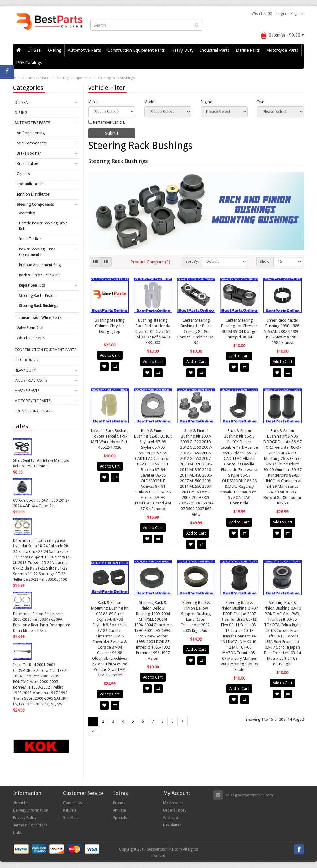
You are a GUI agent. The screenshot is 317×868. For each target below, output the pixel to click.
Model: (150, 102)
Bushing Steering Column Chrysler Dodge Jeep (110, 326)
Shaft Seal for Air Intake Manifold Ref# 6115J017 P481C (41, 463)
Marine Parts (248, 50)
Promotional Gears (34, 411)
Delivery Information (31, 810)
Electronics (26, 360)
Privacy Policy (25, 818)
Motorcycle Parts (282, 50)
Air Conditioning (31, 133)
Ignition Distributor (33, 194)
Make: (93, 102)
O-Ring (55, 50)
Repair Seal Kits (32, 285)
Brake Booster (29, 153)
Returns (70, 810)
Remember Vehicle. (107, 122)
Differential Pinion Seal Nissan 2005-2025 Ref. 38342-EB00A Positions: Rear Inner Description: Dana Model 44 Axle (41, 622)
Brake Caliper (28, 164)
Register (297, 14)
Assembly (27, 213)
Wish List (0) (262, 14)
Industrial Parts (215, 50)
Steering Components (74, 78)
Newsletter (172, 825)
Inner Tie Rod (30, 239)
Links (17, 833)
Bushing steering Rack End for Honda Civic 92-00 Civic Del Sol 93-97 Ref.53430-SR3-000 (153, 331)
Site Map (70, 818)
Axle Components (32, 143)
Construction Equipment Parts (136, 50)
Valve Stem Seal (30, 328)
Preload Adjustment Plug (40, 265)
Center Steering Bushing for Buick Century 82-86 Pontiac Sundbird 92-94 (196, 331)
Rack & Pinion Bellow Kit (39, 275)
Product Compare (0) (150, 262)
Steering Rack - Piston (37, 296)
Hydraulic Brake (30, 184)
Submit (112, 133)
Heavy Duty (182, 50)
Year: (261, 102)
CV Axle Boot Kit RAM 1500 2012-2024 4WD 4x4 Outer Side (41, 503)
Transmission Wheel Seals (39, 318)
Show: (265, 262)
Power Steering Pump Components (37, 252)
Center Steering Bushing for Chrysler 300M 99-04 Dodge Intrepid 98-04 (239, 329)
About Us (21, 803)
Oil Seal (35, 50)
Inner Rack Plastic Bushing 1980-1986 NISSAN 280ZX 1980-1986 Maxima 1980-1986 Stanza (282, 331)
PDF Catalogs (29, 63)
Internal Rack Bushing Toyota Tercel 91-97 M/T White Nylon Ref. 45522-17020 (110, 439)
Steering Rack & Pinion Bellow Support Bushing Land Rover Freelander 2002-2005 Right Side (196, 617)
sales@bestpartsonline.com (249, 795)
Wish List (171, 818)
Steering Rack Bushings (116, 78)
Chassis (23, 174)
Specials (120, 818)
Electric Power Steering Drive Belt (43, 226)
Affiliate (119, 810)
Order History (175, 810)
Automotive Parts (84, 50)
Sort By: (192, 262)
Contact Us (73, 803)
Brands (119, 803)
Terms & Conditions (30, 825)
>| (94, 731)
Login (281, 14)
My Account (173, 803)
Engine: (207, 102)
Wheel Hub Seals (31, 338)
